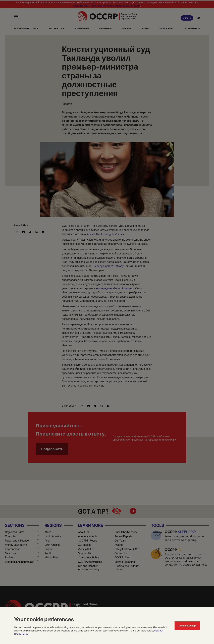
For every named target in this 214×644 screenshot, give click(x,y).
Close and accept (187, 626)
